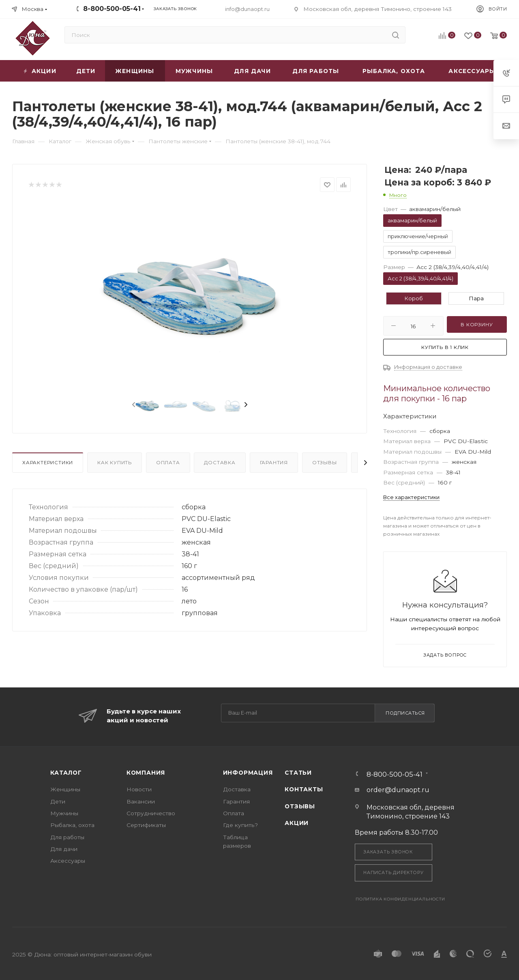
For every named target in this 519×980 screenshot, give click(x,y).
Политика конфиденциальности (400, 899)
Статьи (298, 773)
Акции (297, 823)
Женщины (65, 789)
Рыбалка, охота (72, 825)
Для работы (67, 837)
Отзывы (325, 463)
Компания (146, 773)
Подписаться (405, 713)
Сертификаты (146, 825)
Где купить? (240, 825)
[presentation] (133, 405)
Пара (476, 298)
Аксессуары (68, 861)
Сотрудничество (151, 813)
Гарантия (274, 463)
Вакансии (141, 801)
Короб (414, 298)
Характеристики (48, 463)
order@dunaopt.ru (398, 790)
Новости (139, 789)
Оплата (168, 463)
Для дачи (64, 849)
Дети (58, 801)
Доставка (220, 463)
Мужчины (64, 813)
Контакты (304, 789)
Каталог (66, 773)
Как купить (115, 463)
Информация (248, 773)
